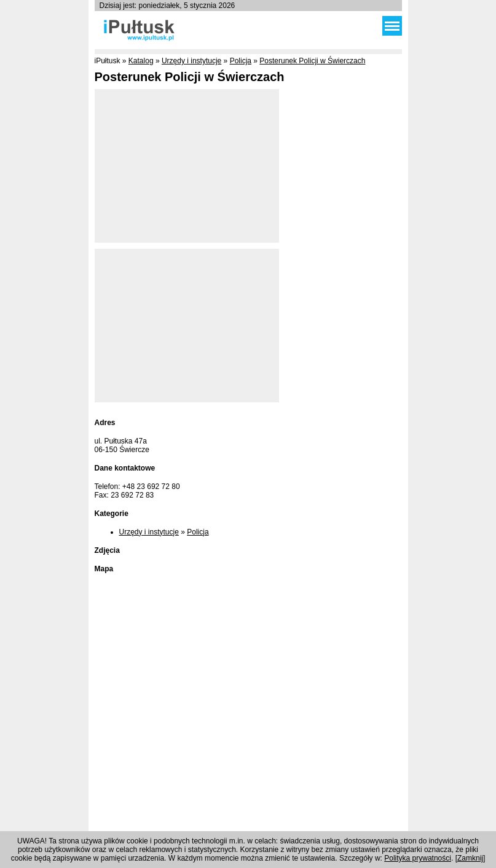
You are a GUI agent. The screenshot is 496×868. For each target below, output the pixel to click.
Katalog (141, 61)
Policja (241, 61)
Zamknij (470, 858)
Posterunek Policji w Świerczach (312, 61)
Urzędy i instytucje (191, 61)
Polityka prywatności (418, 858)
